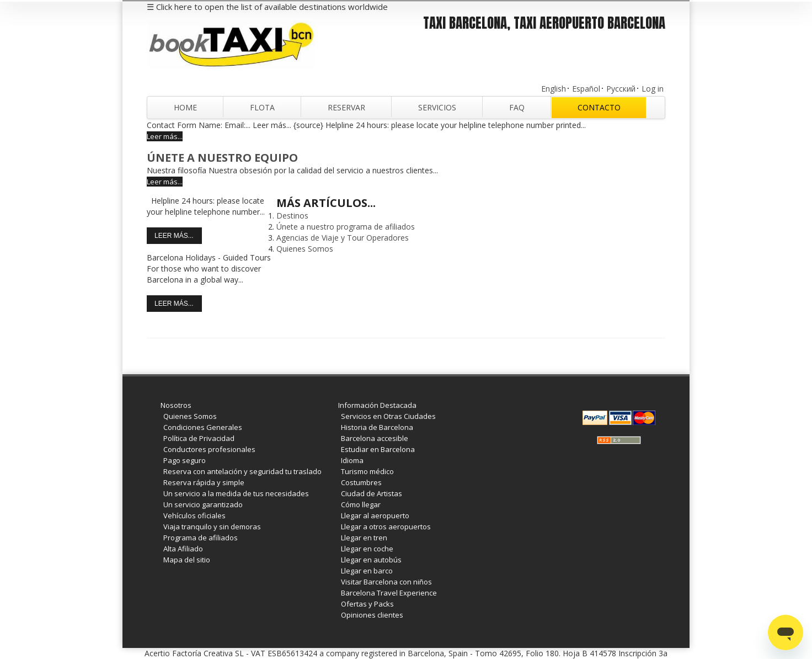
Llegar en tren (364, 538)
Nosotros (176, 405)
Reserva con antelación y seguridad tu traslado (242, 471)
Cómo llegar (361, 504)
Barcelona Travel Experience (389, 593)
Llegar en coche (367, 549)
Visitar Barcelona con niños (386, 582)
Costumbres (361, 482)
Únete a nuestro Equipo (222, 158)
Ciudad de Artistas (372, 493)
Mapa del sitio (187, 560)
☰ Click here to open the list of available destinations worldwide (267, 7)
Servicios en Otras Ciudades (388, 416)
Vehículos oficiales (194, 515)
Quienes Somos (305, 249)
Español (586, 89)
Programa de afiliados (201, 538)
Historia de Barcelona (377, 427)
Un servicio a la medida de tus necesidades (236, 493)
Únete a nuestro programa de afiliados (346, 227)
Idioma (352, 460)
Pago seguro (185, 460)
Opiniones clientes (372, 615)
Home (185, 107)
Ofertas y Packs (367, 604)
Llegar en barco (367, 571)
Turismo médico (367, 471)
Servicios (437, 107)
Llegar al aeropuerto (375, 515)
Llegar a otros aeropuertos (386, 527)
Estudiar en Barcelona (378, 449)
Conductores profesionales (209, 449)
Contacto (599, 107)
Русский (621, 89)
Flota (262, 107)
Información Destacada (377, 405)
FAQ (517, 107)
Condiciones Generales (203, 427)
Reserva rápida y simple (204, 482)
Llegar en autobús (371, 560)
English (554, 89)
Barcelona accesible (375, 438)
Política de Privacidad (199, 438)
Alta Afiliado (183, 549)
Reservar (346, 107)
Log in (653, 89)
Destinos (292, 216)
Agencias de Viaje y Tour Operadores (343, 238)
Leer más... (165, 136)
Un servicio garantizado (203, 504)
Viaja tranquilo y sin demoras (212, 527)
